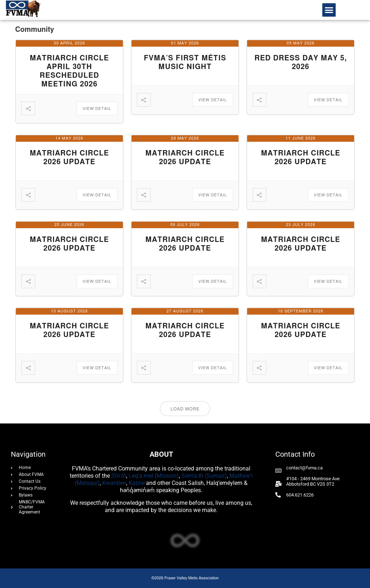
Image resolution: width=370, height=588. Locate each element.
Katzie (137, 483)
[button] (329, 10)
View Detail (97, 109)
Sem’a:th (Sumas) (204, 476)
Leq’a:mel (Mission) (154, 476)
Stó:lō (119, 476)
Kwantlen (114, 483)
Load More (185, 409)
